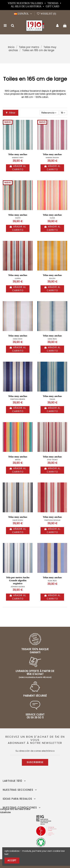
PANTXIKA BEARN (18, 399)
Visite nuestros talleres (26, 3)
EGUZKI (52, 278)
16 (63, 113)
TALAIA (52, 399)
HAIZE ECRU (18, 520)
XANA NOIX (18, 339)
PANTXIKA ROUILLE (52, 520)
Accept (12, 860)
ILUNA (52, 218)
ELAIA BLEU (52, 581)
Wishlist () (46, 14)
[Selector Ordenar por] (49, 113)
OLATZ (18, 218)
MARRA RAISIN (52, 157)
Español (23, 14)
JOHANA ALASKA (18, 587)
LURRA (18, 278)
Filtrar (11, 113)
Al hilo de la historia (26, 6)
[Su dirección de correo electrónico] (35, 751)
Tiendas (53, 3)
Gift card (52, 6)
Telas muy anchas (18, 154)
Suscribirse (35, 762)
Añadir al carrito (18, 168)
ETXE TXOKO (52, 460)
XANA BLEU (52, 339)
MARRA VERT (18, 157)
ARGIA (18, 460)
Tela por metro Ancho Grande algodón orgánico (18, 580)
